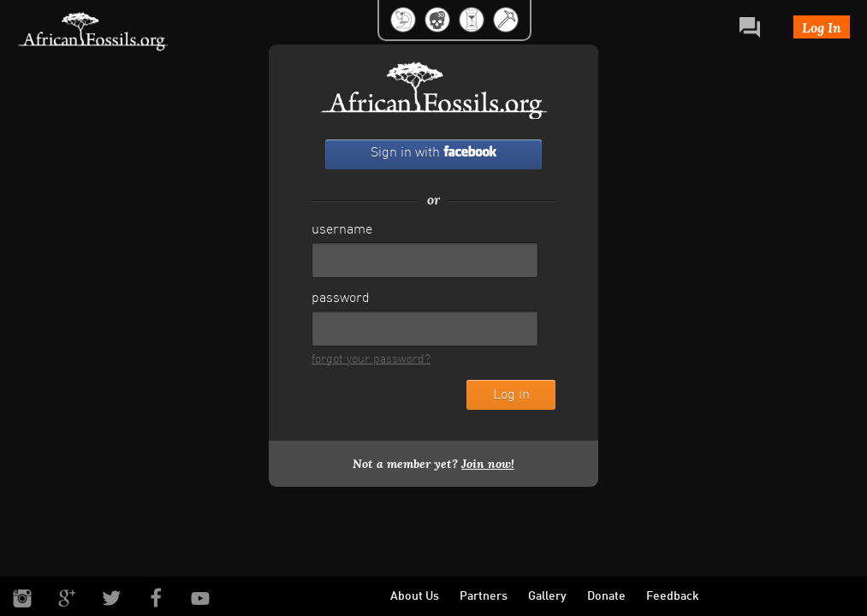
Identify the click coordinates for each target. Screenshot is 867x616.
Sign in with (433, 153)
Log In (822, 27)
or (433, 199)
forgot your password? (371, 360)
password (341, 299)
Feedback (673, 597)
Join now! (488, 464)
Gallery (547, 597)
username (342, 230)
